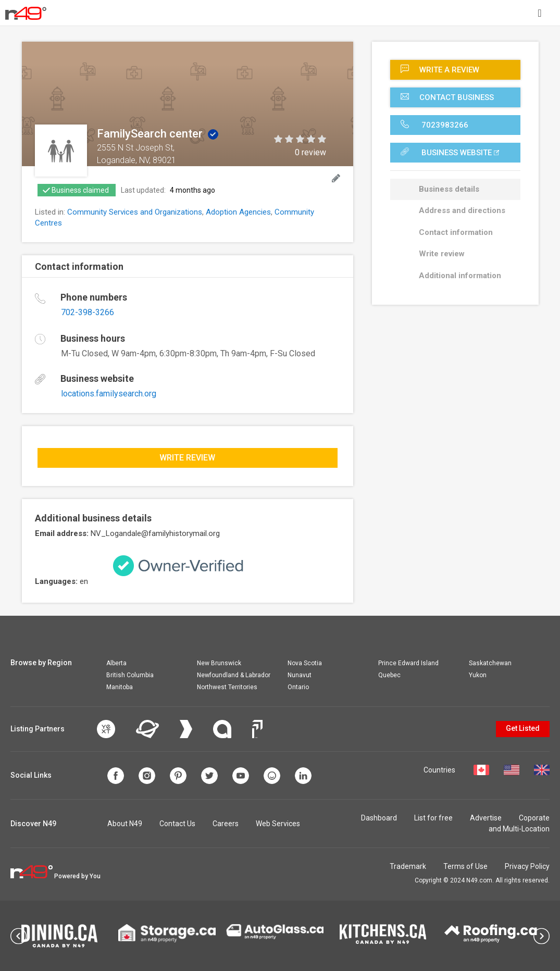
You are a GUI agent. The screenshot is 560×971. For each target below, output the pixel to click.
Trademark (408, 866)
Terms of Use (465, 866)
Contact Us (177, 824)
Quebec (389, 675)
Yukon (478, 675)
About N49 (125, 824)
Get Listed (523, 728)
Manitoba (120, 687)
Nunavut (300, 675)
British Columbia (130, 675)
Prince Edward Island (408, 663)
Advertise (486, 818)
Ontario (298, 687)
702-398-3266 (88, 312)
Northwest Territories (227, 687)
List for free (433, 818)
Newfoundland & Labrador (234, 675)
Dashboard (379, 818)
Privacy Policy (527, 866)
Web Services (278, 824)
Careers (226, 824)
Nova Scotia (305, 663)
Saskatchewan (490, 663)
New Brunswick (219, 663)
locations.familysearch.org (109, 394)
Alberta (116, 663)
